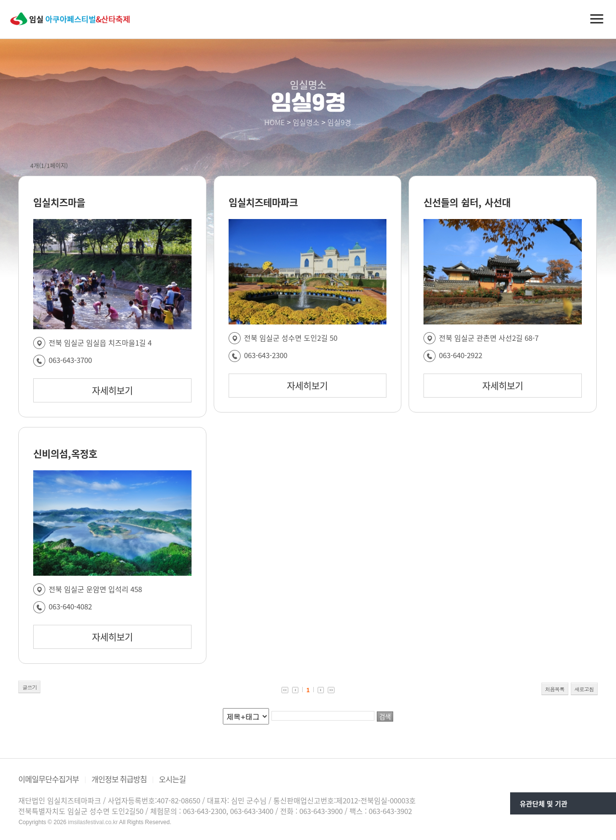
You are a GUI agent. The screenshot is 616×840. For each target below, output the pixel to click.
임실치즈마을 (59, 202)
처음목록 (555, 689)
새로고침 (584, 689)
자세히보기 (112, 390)
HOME (275, 122)
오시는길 (172, 779)
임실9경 (339, 122)
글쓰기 (29, 687)
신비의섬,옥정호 (65, 454)
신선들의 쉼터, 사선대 (467, 202)
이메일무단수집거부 (49, 779)
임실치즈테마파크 (263, 202)
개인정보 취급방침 (119, 779)
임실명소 (306, 122)
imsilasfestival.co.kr (93, 822)
